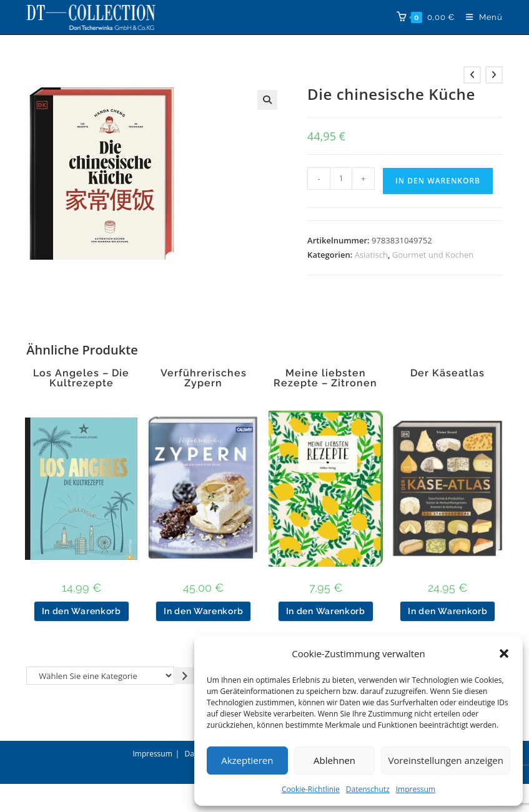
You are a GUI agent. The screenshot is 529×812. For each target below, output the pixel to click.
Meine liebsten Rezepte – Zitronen (325, 378)
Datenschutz (368, 789)
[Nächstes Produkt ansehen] (494, 75)
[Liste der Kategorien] (100, 676)
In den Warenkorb (438, 181)
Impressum (416, 789)
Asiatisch (371, 255)
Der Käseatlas (447, 373)
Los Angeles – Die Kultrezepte (81, 378)
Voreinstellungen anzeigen (446, 760)
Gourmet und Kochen (433, 255)
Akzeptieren (247, 760)
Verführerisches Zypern (204, 378)
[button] (504, 653)
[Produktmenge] (341, 179)
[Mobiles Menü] (480, 17)
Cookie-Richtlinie (311, 789)
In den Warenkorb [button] (82, 611)
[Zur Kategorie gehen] (185, 676)
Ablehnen (334, 760)
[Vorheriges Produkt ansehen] (472, 75)
